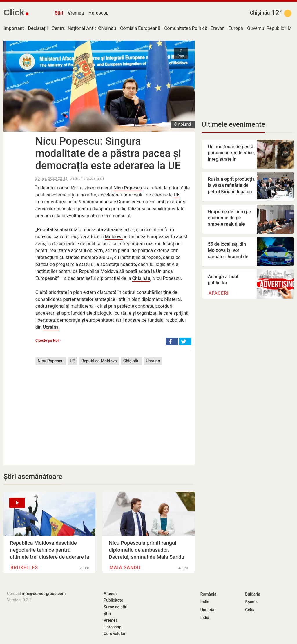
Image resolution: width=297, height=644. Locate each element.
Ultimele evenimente (233, 124)
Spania (251, 602)
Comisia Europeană (140, 28)
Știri (59, 13)
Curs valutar (114, 634)
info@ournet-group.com (44, 594)
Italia (205, 602)
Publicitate (113, 600)
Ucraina (50, 327)
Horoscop (99, 13)
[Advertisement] (113, 411)
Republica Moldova (99, 361)
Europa (236, 28)
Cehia (250, 610)
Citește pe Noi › (48, 340)
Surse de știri (115, 607)
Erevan (218, 28)
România (208, 594)
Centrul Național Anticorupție (82, 28)
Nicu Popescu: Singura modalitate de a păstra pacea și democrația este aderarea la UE (108, 153)
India (205, 618)
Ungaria (208, 610)
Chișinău (260, 13)
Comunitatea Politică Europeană (197, 28)
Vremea (76, 13)
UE (177, 195)
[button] (172, 341)
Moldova (114, 237)
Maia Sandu (125, 568)
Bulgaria (253, 594)
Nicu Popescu (128, 188)
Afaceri (219, 293)
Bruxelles (24, 568)
